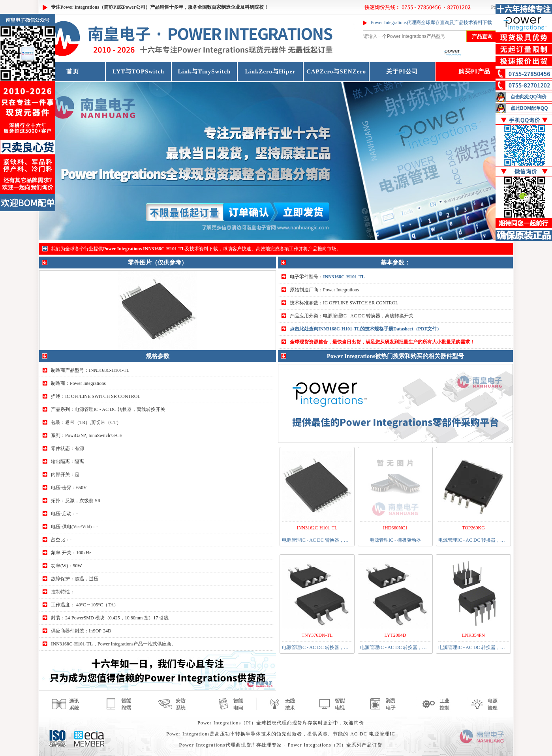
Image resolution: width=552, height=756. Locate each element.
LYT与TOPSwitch (138, 71)
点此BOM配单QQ (529, 108)
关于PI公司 (402, 71)
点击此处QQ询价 (529, 97)
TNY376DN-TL (317, 635)
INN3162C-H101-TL (317, 528)
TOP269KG (473, 528)
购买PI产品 (474, 71)
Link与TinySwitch (205, 71)
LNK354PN (473, 635)
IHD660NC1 (395, 528)
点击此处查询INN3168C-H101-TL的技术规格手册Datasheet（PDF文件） (366, 329)
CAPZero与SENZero (336, 71)
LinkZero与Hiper (270, 71)
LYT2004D (395, 635)
